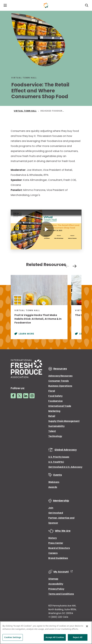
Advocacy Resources (60, 376)
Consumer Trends (59, 381)
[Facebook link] (13, 396)
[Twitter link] (19, 396)
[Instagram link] (32, 396)
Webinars (54, 482)
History (53, 538)
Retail (52, 416)
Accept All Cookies (55, 637)
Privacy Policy (56, 589)
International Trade (60, 406)
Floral (52, 391)
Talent (52, 431)
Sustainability (56, 426)
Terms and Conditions (61, 594)
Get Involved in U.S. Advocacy (65, 467)
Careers (53, 553)
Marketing (54, 411)
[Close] (87, 626)
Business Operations (60, 386)
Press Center (56, 543)
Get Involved (56, 513)
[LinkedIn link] (26, 396)
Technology (55, 436)
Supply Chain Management (64, 421)
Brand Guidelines (58, 558)
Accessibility (56, 584)
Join (51, 508)
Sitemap (53, 579)
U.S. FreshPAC (56, 462)
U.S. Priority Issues (59, 457)
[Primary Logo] (46, 5)
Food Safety (55, 396)
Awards (53, 487)
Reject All (78, 637)
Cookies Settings (13, 637)
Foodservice (55, 401)
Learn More (26, 334)
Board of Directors (59, 548)
